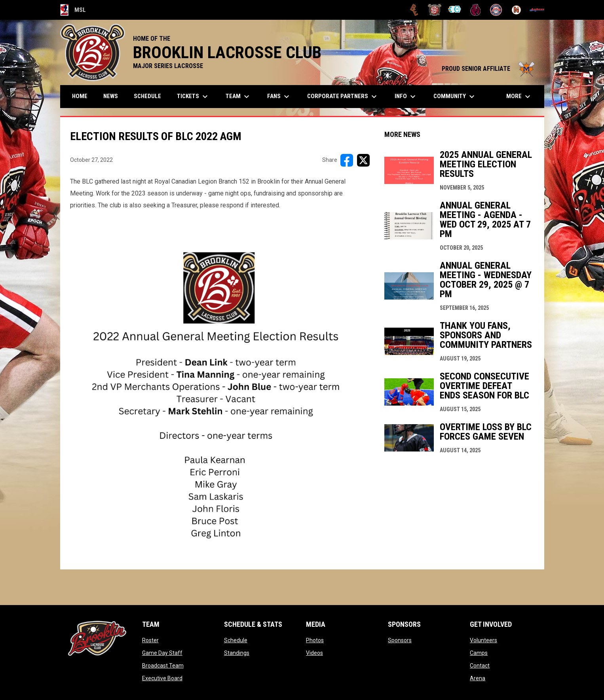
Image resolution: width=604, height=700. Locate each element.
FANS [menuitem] (279, 97)
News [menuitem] (111, 96)
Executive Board (162, 678)
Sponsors (400, 640)
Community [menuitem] (455, 97)
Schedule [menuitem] (147, 96)
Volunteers (483, 640)
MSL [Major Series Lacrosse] (73, 10)
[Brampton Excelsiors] (414, 10)
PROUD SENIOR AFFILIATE (489, 69)
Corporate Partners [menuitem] (343, 97)
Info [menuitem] (406, 97)
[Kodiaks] (476, 10)
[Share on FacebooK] (347, 160)
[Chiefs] (455, 10)
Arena (478, 678)
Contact (480, 666)
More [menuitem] (519, 97)
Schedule (236, 640)
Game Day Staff (162, 653)
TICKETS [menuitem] (193, 97)
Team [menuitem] (238, 97)
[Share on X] (363, 160)
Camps (479, 653)
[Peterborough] (537, 10)
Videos (314, 653)
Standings (237, 653)
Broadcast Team (163, 666)
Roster (150, 640)
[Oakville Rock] (496, 10)
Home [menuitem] (80, 96)
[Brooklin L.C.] (435, 10)
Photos (315, 640)
